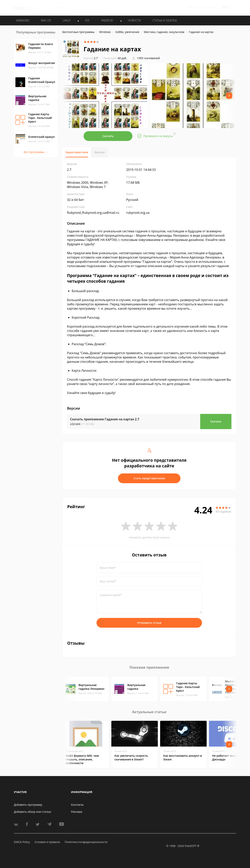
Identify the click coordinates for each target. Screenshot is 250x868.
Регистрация (207, 7)
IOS (87, 20)
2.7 (91, 58)
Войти (192, 7)
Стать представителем (149, 478)
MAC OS (46, 20)
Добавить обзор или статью (33, 812)
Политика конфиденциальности (86, 842)
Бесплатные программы (78, 32)
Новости (134, 20)
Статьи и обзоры (165, 20)
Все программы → (36, 152)
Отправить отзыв (149, 623)
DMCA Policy (22, 842)
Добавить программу (28, 805)
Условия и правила (47, 842)
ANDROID (107, 20)
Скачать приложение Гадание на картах (105, 419)
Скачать (108, 136)
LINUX (66, 20)
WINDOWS (23, 20)
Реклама (77, 812)
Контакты (77, 805)
